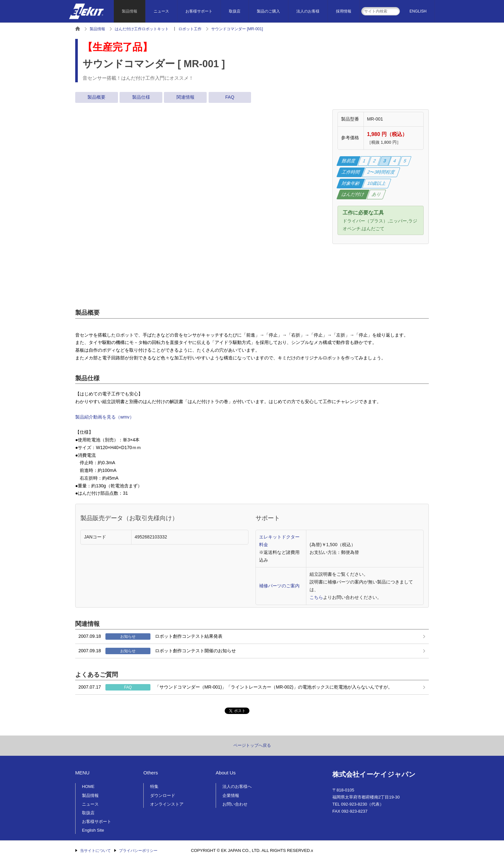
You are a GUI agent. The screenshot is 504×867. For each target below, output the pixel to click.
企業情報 (231, 795)
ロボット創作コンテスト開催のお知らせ (157, 651)
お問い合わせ (235, 804)
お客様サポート (199, 11)
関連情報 (185, 97)
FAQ (230, 97)
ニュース (161, 11)
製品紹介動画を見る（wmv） (105, 417)
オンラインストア (167, 804)
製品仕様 (141, 97)
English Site (93, 830)
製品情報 (130, 11)
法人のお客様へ (237, 786)
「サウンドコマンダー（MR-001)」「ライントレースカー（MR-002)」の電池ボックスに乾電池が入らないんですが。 (235, 687)
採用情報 (344, 11)
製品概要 (96, 97)
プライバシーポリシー (138, 851)
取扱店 (235, 11)
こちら (316, 597)
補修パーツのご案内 (279, 586)
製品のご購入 (268, 11)
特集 (154, 786)
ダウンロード (163, 795)
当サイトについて (95, 851)
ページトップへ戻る (252, 745)
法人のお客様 (308, 11)
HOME (88, 786)
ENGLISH (418, 11)
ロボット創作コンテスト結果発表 (150, 637)
